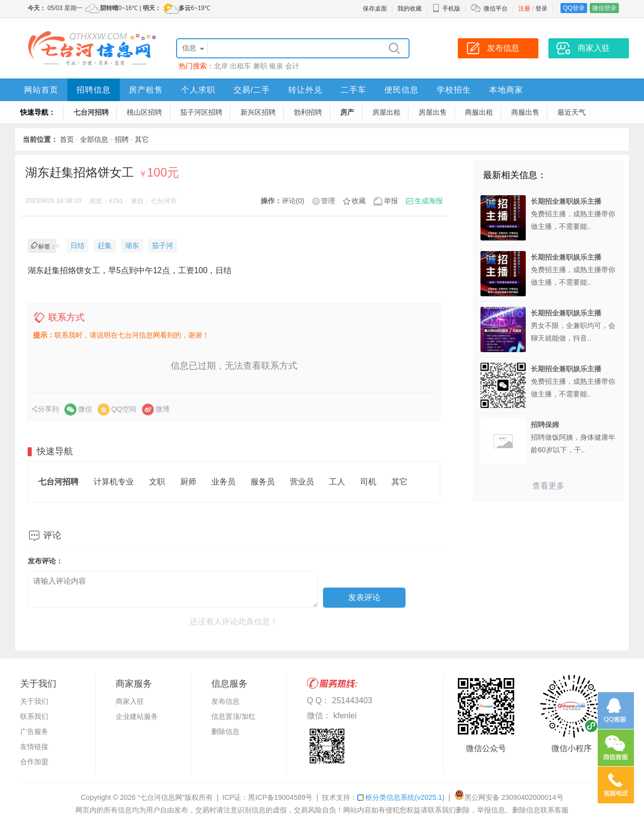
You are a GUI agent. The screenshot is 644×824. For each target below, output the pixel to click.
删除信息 (225, 731)
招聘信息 (94, 90)
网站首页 (41, 90)
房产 (347, 112)
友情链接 (34, 747)
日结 (77, 245)
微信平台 (496, 9)
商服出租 (479, 112)
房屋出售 (433, 112)
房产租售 (146, 90)
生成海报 (429, 201)
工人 (337, 482)
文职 (157, 482)
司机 (368, 482)
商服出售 (525, 112)
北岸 (221, 66)
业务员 (223, 482)
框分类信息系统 (401, 797)
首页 (67, 139)
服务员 (263, 482)
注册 (524, 9)
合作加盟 (34, 762)
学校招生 (454, 90)
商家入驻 (130, 701)
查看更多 (548, 486)
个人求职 (198, 90)
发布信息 (225, 701)
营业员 (302, 482)
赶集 (105, 245)
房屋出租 (386, 112)
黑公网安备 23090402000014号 (509, 797)
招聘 (122, 139)
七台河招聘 (91, 112)
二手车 (353, 90)
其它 (142, 139)
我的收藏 (410, 9)
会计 (292, 66)
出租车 (240, 66)
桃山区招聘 (144, 112)
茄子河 (163, 245)
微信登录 (604, 8)
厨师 (188, 482)
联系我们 (34, 716)
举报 (391, 201)
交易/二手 (252, 90)
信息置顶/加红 (233, 716)
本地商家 (506, 90)
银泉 (276, 66)
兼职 (260, 66)
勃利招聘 (308, 112)
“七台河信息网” (161, 797)
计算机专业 (114, 482)
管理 (328, 201)
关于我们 (34, 701)
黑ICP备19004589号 (280, 797)
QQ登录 (574, 8)
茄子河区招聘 (201, 112)
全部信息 (94, 139)
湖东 (132, 245)
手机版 (446, 9)
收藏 (359, 201)
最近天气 (572, 112)
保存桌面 (375, 9)
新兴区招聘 (258, 112)
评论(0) (293, 201)
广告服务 (34, 731)
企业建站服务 (137, 716)
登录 (541, 9)
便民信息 (401, 90)
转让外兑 (305, 90)
